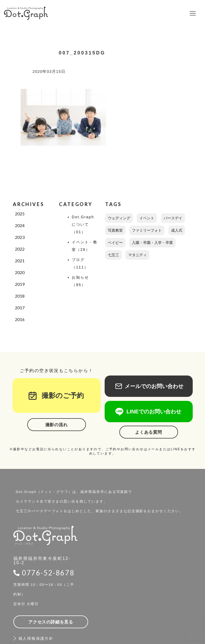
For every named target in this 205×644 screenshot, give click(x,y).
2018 (20, 296)
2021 (20, 261)
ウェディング (119, 218)
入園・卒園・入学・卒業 (152, 243)
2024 (20, 225)
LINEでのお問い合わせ (149, 412)
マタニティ (137, 255)
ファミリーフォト (147, 230)
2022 (20, 249)
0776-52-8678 (48, 573)
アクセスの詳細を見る (51, 622)
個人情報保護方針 (36, 638)
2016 (20, 319)
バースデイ (173, 218)
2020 (20, 272)
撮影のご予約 (59, 396)
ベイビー (115, 243)
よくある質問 (149, 432)
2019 (20, 284)
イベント (147, 218)
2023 (20, 237)
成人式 (177, 230)
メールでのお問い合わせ (149, 386)
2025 (20, 214)
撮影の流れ (57, 425)
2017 (20, 308)
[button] (193, 13)
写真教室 (115, 230)
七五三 (113, 255)
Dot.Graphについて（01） (83, 224)
